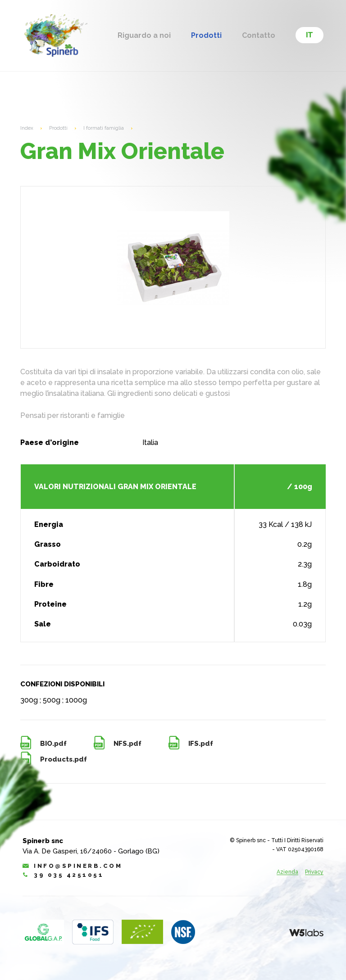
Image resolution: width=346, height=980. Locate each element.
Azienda (287, 872)
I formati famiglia (104, 128)
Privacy (314, 872)
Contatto (259, 36)
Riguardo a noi (144, 36)
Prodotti (206, 36)
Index (27, 128)
